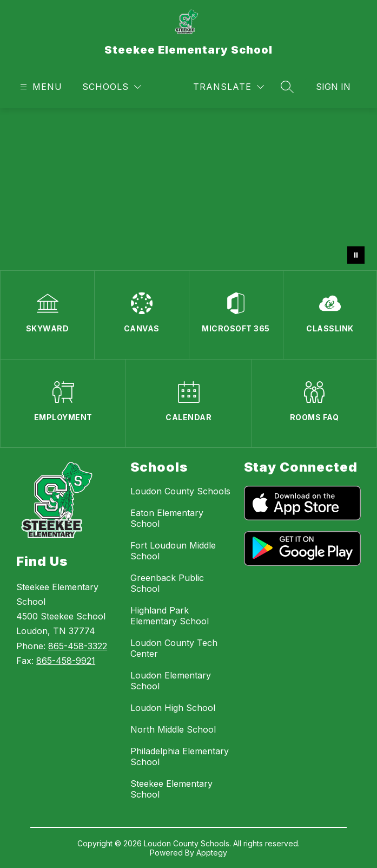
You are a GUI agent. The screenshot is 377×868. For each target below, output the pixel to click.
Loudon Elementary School (171, 681)
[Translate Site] (229, 87)
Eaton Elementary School (167, 518)
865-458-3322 (78, 646)
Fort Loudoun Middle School (173, 551)
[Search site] (287, 87)
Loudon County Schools (180, 491)
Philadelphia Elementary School (180, 756)
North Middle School (173, 729)
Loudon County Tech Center (174, 648)
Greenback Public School (167, 583)
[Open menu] (40, 87)
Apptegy (212, 853)
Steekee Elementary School (171, 789)
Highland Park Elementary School (170, 616)
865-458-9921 (66, 661)
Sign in (333, 87)
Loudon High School (173, 708)
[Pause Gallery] (356, 255)
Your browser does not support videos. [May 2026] (188, 189)
